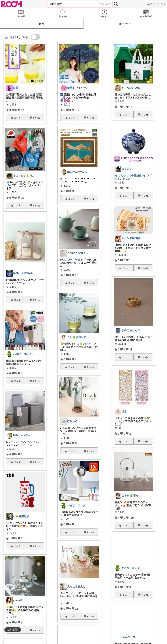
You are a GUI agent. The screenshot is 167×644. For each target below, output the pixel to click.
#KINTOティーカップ (73, 260)
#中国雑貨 (136, 176)
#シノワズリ (122, 176)
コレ (17, 118)
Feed (21, 13)
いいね (36, 118)
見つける (63, 13)
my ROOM (146, 13)
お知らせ (104, 13)
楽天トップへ (156, 4)
